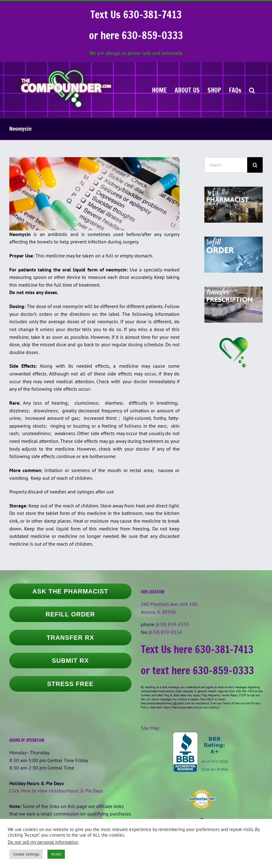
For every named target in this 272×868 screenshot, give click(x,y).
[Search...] (226, 165)
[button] (252, 90)
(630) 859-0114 (165, 632)
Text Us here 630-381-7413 (197, 649)
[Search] (255, 165)
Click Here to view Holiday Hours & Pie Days (56, 791)
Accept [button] (56, 854)
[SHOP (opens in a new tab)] (214, 90)
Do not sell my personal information (43, 842)
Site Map (150, 728)
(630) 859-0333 (172, 624)
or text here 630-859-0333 (197, 670)
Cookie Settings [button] (26, 854)
